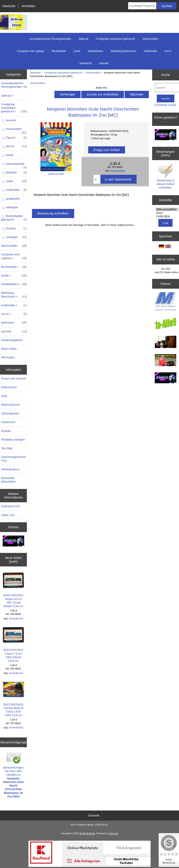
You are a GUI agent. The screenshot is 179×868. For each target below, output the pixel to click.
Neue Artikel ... (10, 349)
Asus (167, 213)
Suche (166, 75)
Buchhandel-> (14, 267)
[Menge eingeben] (97, 179)
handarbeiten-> (14, 284)
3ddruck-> (7, 96)
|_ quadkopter (11, 199)
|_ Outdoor (14, 228)
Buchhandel (59, 51)
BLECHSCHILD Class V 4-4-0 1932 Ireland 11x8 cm (14, 645)
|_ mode (14, 181)
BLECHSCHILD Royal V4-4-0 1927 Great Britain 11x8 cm (14, 590)
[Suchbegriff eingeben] (142, 6)
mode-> (14, 276)
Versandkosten (16, 619)
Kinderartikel (93, 72)
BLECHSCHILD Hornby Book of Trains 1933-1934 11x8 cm (14, 699)
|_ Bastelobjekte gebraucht (14, 218)
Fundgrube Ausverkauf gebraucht (63, 72)
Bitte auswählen (167, 209)
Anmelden (29, 6)
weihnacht (86, 63)
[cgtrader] (166, 378)
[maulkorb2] (166, 361)
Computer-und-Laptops (31, 51)
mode (77, 51)
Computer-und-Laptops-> (14, 256)
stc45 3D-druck (87, 833)
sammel (104, 63)
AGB (4, 396)
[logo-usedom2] (166, 342)
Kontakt (6, 431)
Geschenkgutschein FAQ (14, 459)
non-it (168, 51)
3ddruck (84, 39)
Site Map (7, 448)
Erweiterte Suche (166, 105)
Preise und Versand (13, 378)
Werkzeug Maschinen (124, 51)
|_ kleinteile (14, 173)
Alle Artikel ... (9, 357)
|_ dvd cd (14, 146)
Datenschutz (9, 387)
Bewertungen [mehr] (166, 153)
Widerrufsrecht (10, 405)
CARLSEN (167, 217)
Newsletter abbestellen (8, 480)
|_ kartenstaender (14, 165)
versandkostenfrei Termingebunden (50, 39)
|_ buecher (9, 120)
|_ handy (7, 155)
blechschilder (151, 39)
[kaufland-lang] (89, 866)
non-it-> (14, 314)
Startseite (9, 6)
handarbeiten (95, 51)
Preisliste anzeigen (13, 440)
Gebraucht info (10, 506)
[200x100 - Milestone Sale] (14, 541)
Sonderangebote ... (13, 340)
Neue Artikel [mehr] (13, 560)
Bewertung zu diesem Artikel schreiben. (166, 177)
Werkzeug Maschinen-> (14, 295)
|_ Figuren (14, 138)
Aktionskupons (10, 469)
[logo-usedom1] (166, 302)
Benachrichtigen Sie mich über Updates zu (13, 774)
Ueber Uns (8, 515)
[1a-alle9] (166, 324)
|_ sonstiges (14, 237)
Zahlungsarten (10, 413)
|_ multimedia (14, 190)
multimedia (150, 51)
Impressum (8, 422)
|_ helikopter (10, 207)
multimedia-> (14, 305)
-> (14, 108)
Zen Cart (114, 833)
